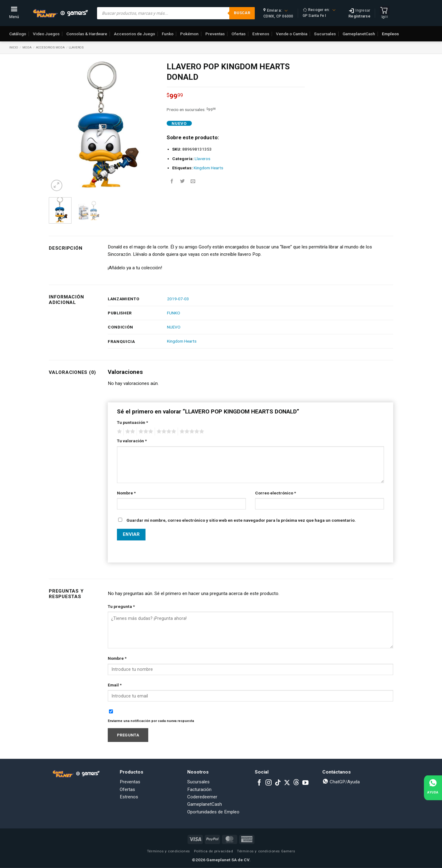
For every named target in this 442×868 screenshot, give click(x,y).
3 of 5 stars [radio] (145, 432)
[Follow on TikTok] (278, 783)
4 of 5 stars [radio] (165, 432)
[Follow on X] (287, 783)
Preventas (215, 34)
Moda (27, 47)
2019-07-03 (178, 299)
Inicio (14, 47)
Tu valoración (132, 441)
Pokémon (189, 34)
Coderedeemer (202, 797)
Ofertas (238, 34)
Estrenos (261, 34)
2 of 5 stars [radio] (129, 432)
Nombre (126, 493)
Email (115, 685)
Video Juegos (46, 34)
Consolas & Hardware (87, 34)
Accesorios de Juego (134, 34)
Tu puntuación (132, 422)
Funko (168, 34)
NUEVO (174, 327)
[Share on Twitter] (182, 181)
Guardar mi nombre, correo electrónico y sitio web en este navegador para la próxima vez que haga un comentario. (241, 520)
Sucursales (325, 34)
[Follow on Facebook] (259, 783)
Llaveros (76, 47)
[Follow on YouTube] (305, 783)
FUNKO (174, 313)
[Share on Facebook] (172, 181)
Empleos (390, 34)
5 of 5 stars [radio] (191, 432)
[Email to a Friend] (193, 181)
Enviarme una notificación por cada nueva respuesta (151, 721)
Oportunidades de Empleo (213, 812)
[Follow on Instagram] (269, 783)
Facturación (199, 789)
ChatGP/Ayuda (341, 782)
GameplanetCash (359, 34)
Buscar (242, 13)
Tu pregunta (121, 606)
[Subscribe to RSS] (296, 783)
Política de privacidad (214, 851)
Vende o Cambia (292, 34)
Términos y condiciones (169, 851)
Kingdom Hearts (208, 168)
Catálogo (18, 34)
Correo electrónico (275, 493)
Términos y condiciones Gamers (266, 851)
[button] (57, 185)
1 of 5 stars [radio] (119, 432)
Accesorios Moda (50, 47)
